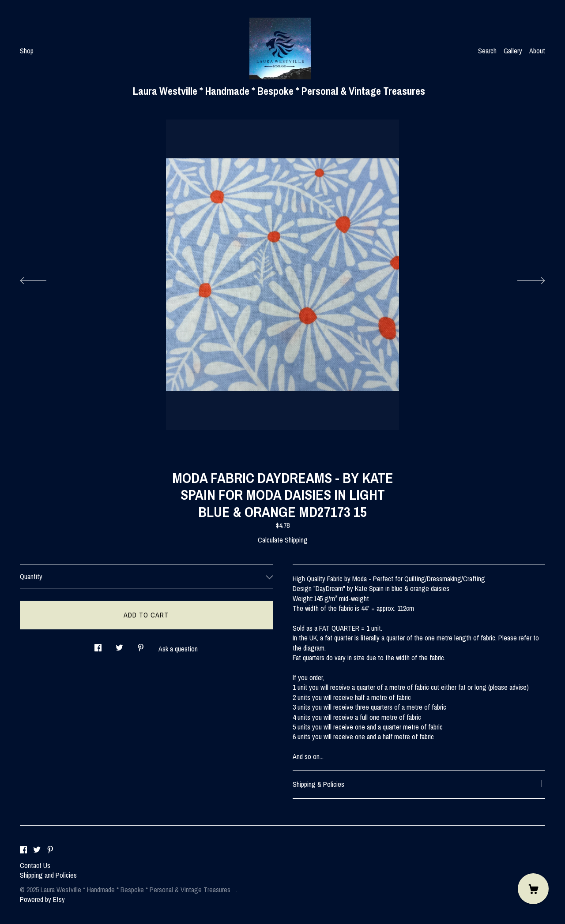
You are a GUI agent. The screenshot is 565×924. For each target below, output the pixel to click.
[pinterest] (50, 850)
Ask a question (178, 649)
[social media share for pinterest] (141, 645)
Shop (27, 51)
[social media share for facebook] (98, 645)
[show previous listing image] (42, 278)
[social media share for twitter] (119, 645)
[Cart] (533, 889)
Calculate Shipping (283, 540)
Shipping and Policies (48, 875)
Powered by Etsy (42, 899)
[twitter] (37, 850)
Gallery (513, 51)
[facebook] (23, 850)
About (537, 51)
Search (487, 51)
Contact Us (35, 865)
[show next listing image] (523, 278)
